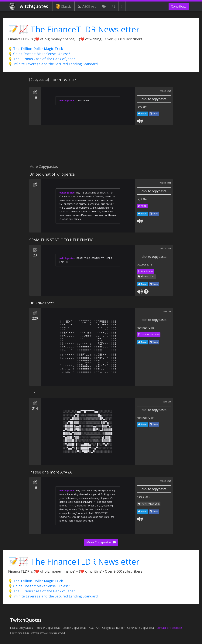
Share (154, 114)
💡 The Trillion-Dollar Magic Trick (36, 49)
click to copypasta (154, 99)
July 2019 (142, 107)
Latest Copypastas (21, 628)
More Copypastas (101, 542)
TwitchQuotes (29, 7)
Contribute (179, 6)
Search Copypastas (74, 628)
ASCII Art (87, 6)
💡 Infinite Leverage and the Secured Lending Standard (53, 64)
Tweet (143, 114)
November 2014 (146, 418)
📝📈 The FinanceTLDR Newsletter (74, 29)
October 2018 (144, 265)
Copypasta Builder (113, 628)
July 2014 (142, 199)
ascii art (167, 312)
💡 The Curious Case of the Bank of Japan (42, 59)
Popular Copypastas (48, 628)
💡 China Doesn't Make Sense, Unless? (39, 54)
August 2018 (144, 497)
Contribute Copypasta (140, 628)
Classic (64, 6)
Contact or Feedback (169, 628)
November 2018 (146, 328)
